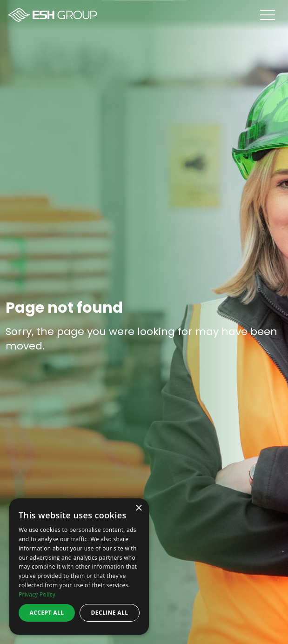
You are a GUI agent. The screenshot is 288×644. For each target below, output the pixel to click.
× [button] (138, 508)
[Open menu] (274, 15)
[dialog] (79, 567)
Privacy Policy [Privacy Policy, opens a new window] (37, 594)
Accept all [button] (47, 613)
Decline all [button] (110, 613)
